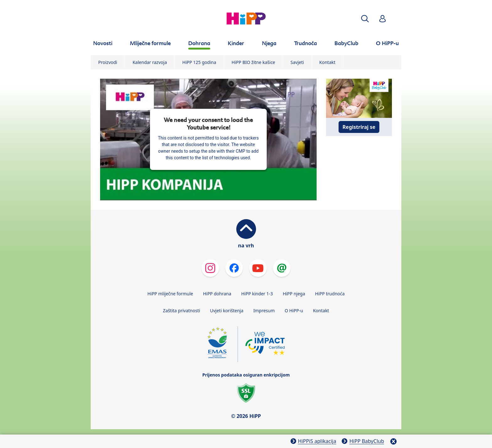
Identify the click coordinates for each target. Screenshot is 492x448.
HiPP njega (294, 294)
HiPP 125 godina (199, 62)
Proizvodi (108, 62)
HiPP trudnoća (330, 294)
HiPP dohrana (217, 294)
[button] (365, 19)
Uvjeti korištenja (227, 311)
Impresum (264, 311)
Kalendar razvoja (150, 62)
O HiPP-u (294, 311)
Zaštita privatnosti (181, 311)
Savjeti (297, 62)
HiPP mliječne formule (170, 294)
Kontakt (327, 62)
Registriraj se (359, 127)
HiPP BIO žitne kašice (253, 62)
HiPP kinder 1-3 (257, 294)
